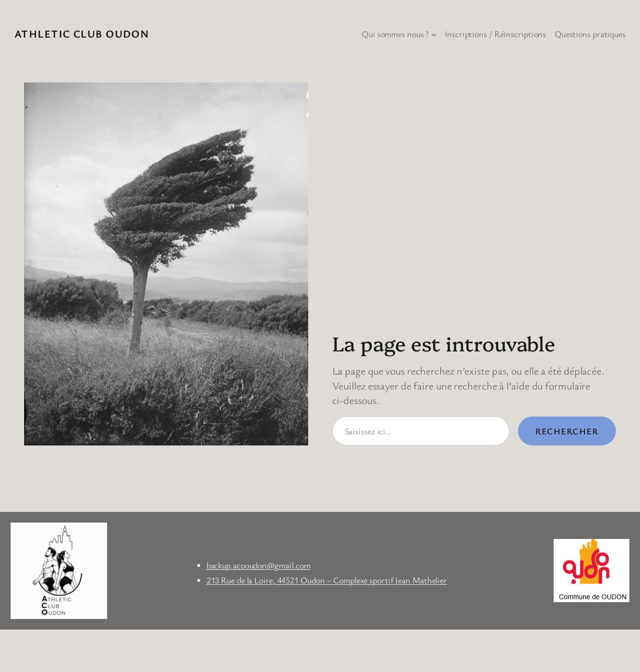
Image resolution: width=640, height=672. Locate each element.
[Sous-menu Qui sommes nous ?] (434, 34)
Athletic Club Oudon (82, 34)
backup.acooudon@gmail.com (259, 565)
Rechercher (567, 431)
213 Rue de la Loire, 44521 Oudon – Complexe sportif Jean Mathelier (327, 580)
